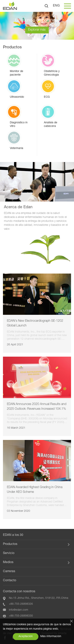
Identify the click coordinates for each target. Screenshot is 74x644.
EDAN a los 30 (13, 535)
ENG (56, 6)
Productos (10, 544)
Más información (51, 637)
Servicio (9, 553)
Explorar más (37, 30)
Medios (8, 562)
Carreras (9, 572)
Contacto (10, 581)
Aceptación (26, 637)
